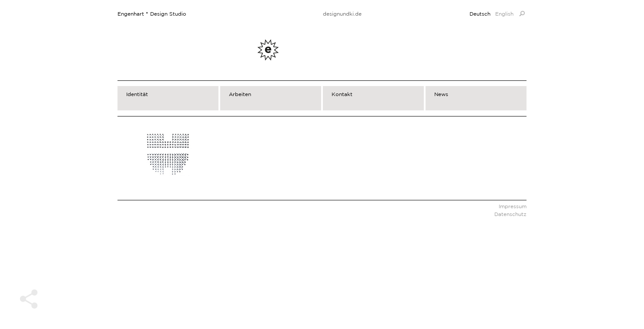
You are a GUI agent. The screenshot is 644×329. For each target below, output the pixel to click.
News (441, 94)
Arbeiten (240, 94)
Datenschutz (510, 214)
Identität (137, 94)
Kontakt (342, 94)
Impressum (513, 206)
